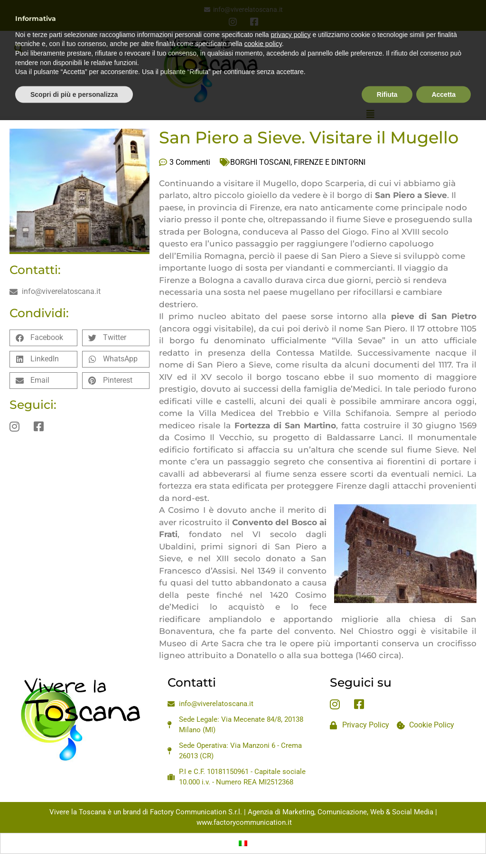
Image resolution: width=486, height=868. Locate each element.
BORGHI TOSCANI (260, 162)
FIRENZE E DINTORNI (330, 162)
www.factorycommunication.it (244, 822)
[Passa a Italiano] (243, 843)
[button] (18, 48)
